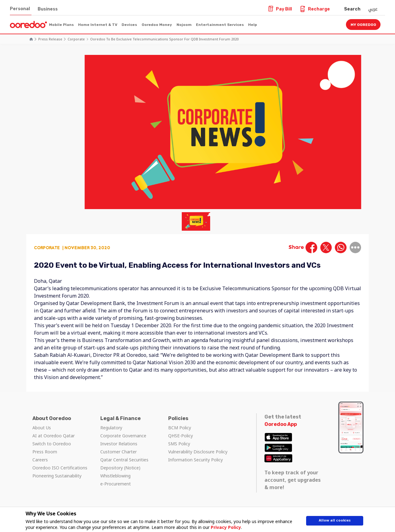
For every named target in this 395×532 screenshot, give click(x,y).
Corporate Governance (123, 436)
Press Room (45, 452)
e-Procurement (116, 484)
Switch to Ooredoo (52, 444)
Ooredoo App (281, 424)
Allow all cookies (335, 522)
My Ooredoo (363, 25)
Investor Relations (119, 444)
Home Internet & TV (98, 25)
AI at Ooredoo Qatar (54, 436)
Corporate (76, 39)
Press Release (50, 39)
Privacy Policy (223, 527)
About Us (42, 428)
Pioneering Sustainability (57, 476)
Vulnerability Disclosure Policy (198, 452)
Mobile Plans (61, 25)
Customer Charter (118, 452)
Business (48, 9)
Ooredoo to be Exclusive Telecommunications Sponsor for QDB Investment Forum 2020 (164, 39)
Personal (20, 9)
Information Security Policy (195, 460)
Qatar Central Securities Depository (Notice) (124, 464)
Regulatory (111, 428)
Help (253, 25)
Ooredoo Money (157, 25)
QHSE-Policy (181, 436)
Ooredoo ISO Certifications (60, 468)
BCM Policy (180, 428)
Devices (129, 25)
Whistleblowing (115, 476)
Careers (40, 460)
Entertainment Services (220, 25)
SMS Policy (179, 444)
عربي (373, 9)
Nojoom (184, 25)
